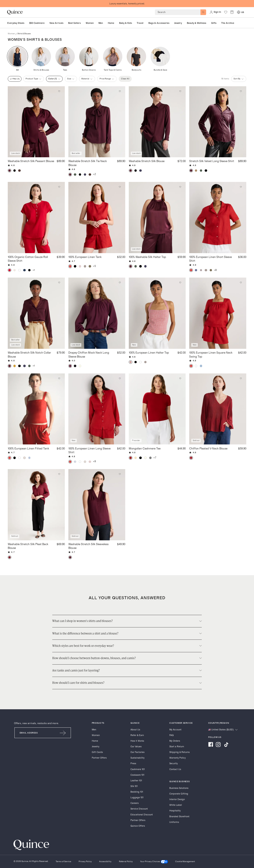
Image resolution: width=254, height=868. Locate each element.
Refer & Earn (137, 735)
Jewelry (96, 747)
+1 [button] (34, 270)
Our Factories (137, 752)
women (11, 34)
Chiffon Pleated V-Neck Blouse (208, 448)
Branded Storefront (179, 817)
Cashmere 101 (138, 769)
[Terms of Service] (63, 862)
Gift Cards (97, 752)
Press (133, 763)
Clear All (128, 79)
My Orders (175, 741)
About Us (135, 730)
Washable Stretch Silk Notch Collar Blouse (29, 355)
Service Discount (139, 809)
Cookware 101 (137, 775)
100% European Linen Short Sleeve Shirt (211, 259)
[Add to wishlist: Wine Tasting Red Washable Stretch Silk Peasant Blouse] (59, 91)
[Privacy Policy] (85, 862)
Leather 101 (136, 781)
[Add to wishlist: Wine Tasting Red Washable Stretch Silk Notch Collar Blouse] (59, 283)
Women (96, 735)
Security (174, 763)
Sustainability (137, 758)
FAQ (171, 735)
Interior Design (177, 799)
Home (95, 741)
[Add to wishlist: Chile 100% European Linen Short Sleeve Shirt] (241, 187)
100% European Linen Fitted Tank (28, 448)
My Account (175, 730)
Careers (135, 803)
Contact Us (175, 769)
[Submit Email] (63, 733)
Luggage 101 (137, 798)
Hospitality (175, 811)
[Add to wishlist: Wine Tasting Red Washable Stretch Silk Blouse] (180, 91)
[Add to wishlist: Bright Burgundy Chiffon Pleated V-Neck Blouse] (241, 378)
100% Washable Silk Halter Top (147, 257)
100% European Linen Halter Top (149, 353)
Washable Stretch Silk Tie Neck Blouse (88, 163)
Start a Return (177, 747)
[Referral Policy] (126, 862)
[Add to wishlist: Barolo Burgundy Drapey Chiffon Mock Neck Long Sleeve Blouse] (120, 283)
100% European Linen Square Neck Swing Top (211, 355)
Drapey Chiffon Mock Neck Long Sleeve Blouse (89, 355)
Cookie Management (185, 862)
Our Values (136, 747)
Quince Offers (138, 826)
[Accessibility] (105, 862)
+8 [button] (215, 270)
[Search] (203, 12)
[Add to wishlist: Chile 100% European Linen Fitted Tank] (59, 378)
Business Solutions (179, 788)
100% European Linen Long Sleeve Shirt (89, 450)
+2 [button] (94, 174)
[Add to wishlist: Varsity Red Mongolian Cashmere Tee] (180, 378)
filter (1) (16, 79)
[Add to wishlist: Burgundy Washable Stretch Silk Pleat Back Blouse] (59, 474)
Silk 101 (134, 786)
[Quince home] (15, 12)
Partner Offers (99, 758)
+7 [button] (155, 458)
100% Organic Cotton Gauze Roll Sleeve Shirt (28, 259)
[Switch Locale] (239, 12)
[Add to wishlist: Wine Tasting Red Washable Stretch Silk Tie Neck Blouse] (120, 91)
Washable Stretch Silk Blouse (147, 161)
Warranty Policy (177, 758)
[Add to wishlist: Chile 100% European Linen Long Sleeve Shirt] (120, 378)
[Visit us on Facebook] (211, 745)
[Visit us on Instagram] (218, 745)
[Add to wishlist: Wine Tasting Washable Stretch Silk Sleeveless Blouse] (120, 474)
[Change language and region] (223, 730)
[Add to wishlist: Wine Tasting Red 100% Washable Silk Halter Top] (180, 187)
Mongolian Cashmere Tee (145, 448)
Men (94, 730)
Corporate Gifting (179, 794)
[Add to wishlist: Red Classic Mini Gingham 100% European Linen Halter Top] (180, 283)
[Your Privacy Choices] (154, 862)
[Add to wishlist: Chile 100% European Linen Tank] (120, 187)
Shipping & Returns (179, 752)
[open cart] (232, 12)
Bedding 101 (137, 792)
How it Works (137, 741)
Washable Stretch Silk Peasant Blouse (31, 161)
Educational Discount (142, 815)
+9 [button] (94, 461)
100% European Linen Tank (85, 257)
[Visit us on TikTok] (226, 745)
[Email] (35, 733)
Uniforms (174, 822)
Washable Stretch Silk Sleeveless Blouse (88, 546)
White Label (176, 805)
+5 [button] (94, 266)
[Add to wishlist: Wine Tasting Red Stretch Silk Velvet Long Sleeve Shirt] (241, 91)
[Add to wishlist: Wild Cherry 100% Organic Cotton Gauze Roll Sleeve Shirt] (59, 187)
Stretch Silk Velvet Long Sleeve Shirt (212, 161)
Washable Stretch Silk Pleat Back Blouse (28, 546)
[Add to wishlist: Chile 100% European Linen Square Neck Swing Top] (241, 283)
